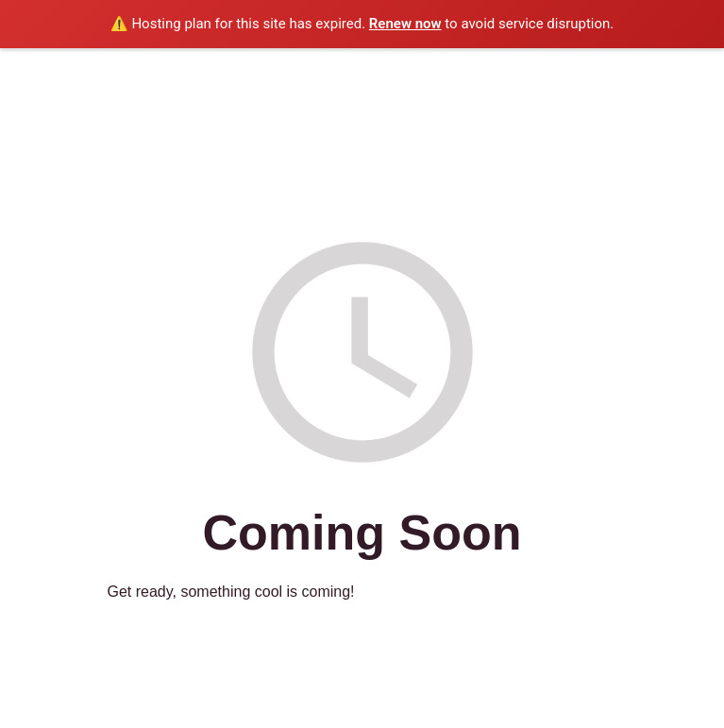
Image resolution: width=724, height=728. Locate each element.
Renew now (405, 24)
